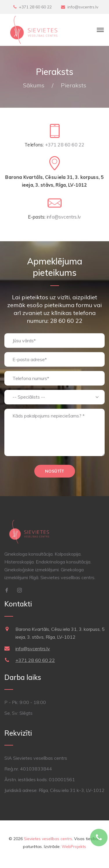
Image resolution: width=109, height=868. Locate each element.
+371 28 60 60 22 (35, 7)
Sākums (34, 85)
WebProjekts (74, 847)
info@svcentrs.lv (83, 7)
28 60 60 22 (66, 321)
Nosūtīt (55, 471)
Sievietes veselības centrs (48, 839)
